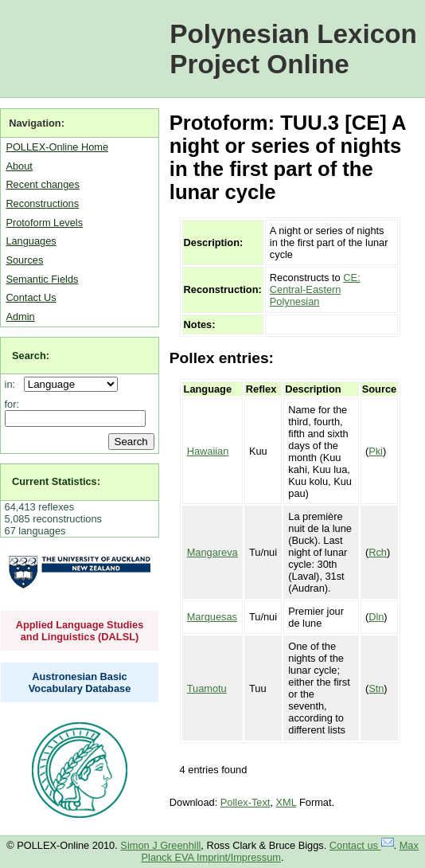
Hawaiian (208, 451)
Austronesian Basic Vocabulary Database (80, 682)
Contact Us (31, 297)
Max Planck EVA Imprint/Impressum (280, 851)
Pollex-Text (246, 802)
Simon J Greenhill (160, 845)
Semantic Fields (42, 279)
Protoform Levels (44, 223)
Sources (24, 260)
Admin (20, 317)
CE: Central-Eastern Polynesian (315, 289)
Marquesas (212, 617)
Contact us (362, 845)
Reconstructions (42, 203)
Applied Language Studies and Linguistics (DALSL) (80, 631)
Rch (378, 552)
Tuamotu (207, 688)
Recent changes (42, 184)
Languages (31, 241)
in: (13, 384)
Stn (376, 688)
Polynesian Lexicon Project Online (293, 49)
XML (287, 802)
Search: (31, 356)
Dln (376, 617)
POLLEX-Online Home (57, 147)
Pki (376, 451)
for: (12, 404)
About (19, 166)
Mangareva (212, 552)
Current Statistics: (56, 481)
